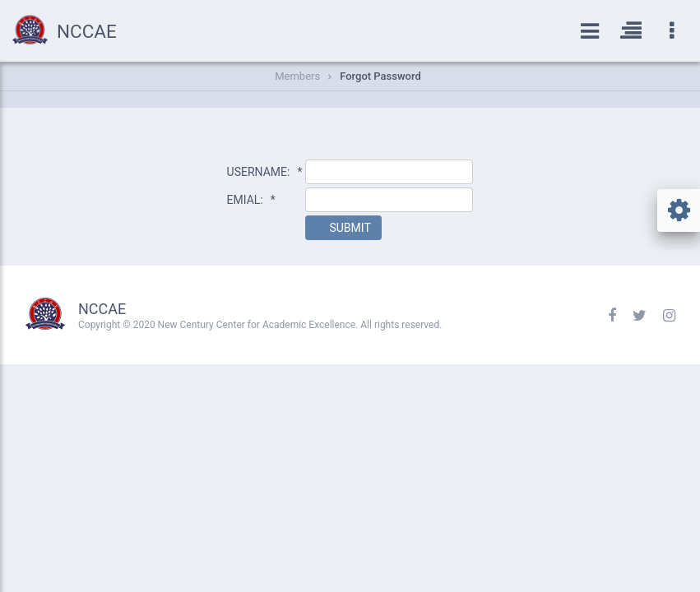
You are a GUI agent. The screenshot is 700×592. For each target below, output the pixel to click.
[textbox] (389, 172)
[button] (343, 228)
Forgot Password (380, 76)
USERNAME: (265, 172)
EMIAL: (251, 200)
